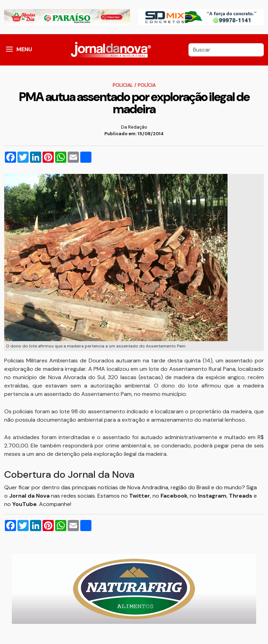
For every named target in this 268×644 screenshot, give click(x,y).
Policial (123, 85)
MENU (24, 49)
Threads (241, 496)
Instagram (212, 496)
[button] (9, 50)
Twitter (140, 496)
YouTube (24, 504)
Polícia (147, 85)
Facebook (174, 496)
